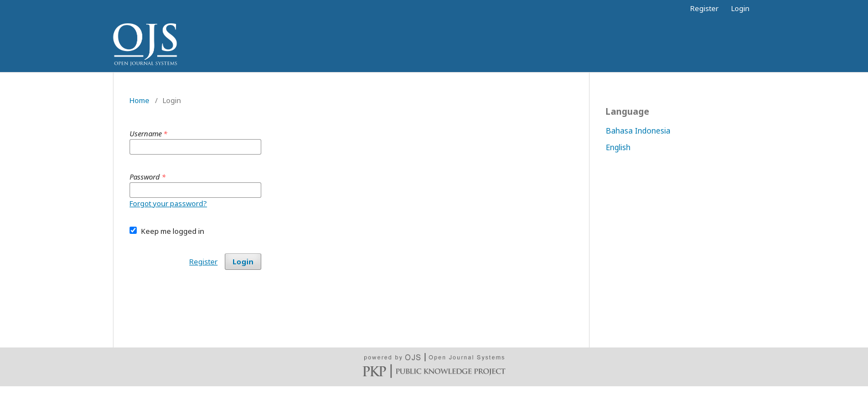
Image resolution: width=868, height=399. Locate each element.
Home (139, 100)
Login (740, 8)
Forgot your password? (168, 203)
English (618, 147)
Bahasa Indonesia (638, 131)
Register (704, 8)
